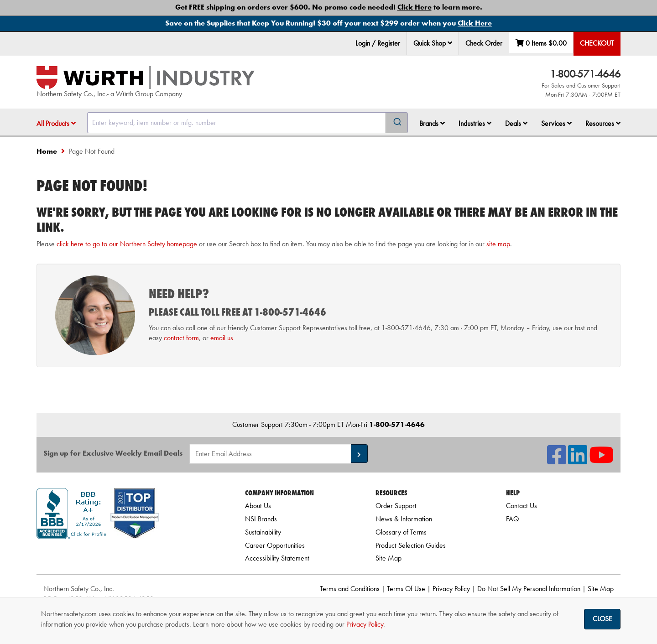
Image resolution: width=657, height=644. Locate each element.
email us (222, 338)
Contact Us (521, 506)
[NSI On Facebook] (557, 460)
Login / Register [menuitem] (378, 43)
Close (602, 619)
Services (556, 123)
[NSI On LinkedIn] (578, 460)
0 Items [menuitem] (541, 43)
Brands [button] (432, 123)
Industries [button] (475, 123)
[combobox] (248, 123)
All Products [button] (56, 123)
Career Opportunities (275, 545)
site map (498, 244)
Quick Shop (433, 43)
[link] (129, 555)
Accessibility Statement (277, 558)
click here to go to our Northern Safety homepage (127, 244)
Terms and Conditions (350, 589)
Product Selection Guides (411, 545)
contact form (181, 338)
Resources (603, 123)
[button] (450, 43)
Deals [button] (516, 123)
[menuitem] (433, 44)
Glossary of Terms (401, 532)
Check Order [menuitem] (484, 43)
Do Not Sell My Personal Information (529, 589)
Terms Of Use (406, 589)
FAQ (512, 519)
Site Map (388, 558)
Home (47, 151)
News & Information (404, 519)
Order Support (396, 506)
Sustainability (263, 532)
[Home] (146, 78)
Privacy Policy (451, 589)
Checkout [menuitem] (597, 43)
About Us (258, 506)
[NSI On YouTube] (601, 460)
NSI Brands (261, 519)
